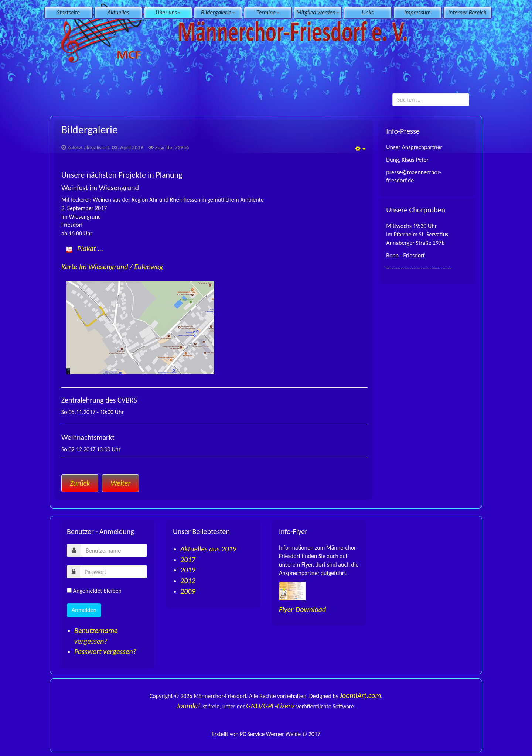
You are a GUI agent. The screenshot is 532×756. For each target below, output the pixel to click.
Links (368, 12)
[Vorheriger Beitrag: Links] (80, 483)
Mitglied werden (318, 12)
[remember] (69, 590)
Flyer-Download (302, 609)
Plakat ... (90, 249)
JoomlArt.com (361, 695)
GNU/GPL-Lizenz (270, 706)
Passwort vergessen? (105, 651)
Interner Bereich (467, 12)
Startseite (68, 12)
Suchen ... (393, 93)
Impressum (417, 12)
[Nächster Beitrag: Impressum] (120, 483)
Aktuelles (118, 12)
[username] (114, 550)
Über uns (168, 12)
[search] (431, 100)
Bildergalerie (218, 12)
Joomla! (188, 706)
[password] (113, 572)
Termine (268, 12)
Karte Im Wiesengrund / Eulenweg (112, 267)
